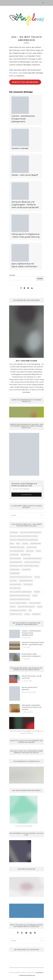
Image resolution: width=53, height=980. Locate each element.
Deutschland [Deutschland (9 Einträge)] (32, 547)
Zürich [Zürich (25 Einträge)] (27, 614)
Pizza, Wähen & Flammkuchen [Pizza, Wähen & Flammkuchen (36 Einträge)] (21, 592)
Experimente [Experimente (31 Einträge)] (26, 555)
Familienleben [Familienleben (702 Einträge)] (15, 558)
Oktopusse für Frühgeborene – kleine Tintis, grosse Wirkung (25, 236)
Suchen (12, 275)
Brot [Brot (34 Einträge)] (18, 544)
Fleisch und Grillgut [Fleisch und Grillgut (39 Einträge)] (32, 562)
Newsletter (14, 73)
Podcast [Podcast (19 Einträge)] (37, 592)
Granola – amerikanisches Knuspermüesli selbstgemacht (23, 119)
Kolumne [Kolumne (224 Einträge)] (13, 581)
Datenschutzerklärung (27, 975)
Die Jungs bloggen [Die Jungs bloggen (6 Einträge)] (17, 551)
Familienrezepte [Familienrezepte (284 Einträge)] (16, 562)
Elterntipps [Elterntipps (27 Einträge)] (14, 555)
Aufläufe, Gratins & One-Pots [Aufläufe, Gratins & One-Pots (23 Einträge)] (31, 532)
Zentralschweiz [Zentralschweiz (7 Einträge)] (16, 614)
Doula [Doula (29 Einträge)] (38, 551)
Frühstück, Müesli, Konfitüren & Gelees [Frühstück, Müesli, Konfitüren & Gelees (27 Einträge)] (24, 566)
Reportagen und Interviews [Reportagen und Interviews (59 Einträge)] (20, 596)
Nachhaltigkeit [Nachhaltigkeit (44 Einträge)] (16, 584)
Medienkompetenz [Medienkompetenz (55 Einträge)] (26, 581)
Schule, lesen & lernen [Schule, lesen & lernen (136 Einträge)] (18, 603)
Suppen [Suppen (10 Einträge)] (13, 607)
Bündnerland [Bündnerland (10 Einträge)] (36, 544)
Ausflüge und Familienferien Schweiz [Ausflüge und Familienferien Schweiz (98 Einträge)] (24, 536)
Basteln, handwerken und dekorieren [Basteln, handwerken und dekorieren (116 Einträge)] (24, 540)
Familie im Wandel (20, 148)
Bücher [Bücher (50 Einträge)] (25, 544)
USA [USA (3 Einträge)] (30, 610)
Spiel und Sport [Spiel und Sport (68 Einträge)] (35, 603)
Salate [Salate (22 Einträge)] (35, 596)
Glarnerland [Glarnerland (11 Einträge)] (15, 573)
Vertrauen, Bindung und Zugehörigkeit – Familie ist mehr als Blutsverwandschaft (25, 205)
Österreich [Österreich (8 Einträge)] (36, 614)
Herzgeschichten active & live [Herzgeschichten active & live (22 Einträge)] (21, 577)
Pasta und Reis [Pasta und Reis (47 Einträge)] (15, 588)
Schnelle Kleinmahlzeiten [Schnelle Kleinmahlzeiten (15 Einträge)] (20, 599)
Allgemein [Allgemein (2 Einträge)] (14, 532)
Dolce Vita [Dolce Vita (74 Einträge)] (30, 551)
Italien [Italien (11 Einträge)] (37, 577)
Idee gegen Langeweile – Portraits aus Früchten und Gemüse (32, 707)
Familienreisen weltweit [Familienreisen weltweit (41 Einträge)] (32, 558)
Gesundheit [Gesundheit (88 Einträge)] (26, 570)
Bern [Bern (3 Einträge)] (12, 544)
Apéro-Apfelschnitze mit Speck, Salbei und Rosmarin (24, 265)
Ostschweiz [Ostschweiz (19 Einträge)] (28, 584)
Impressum (40, 972)
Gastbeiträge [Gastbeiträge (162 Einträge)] (15, 570)
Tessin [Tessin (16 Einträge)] (40, 607)
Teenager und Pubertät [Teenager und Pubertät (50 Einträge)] (26, 607)
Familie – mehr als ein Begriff (25, 175)
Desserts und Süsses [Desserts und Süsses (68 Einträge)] (17, 547)
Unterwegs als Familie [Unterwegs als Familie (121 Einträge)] (18, 610)
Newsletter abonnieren (25, 82)
